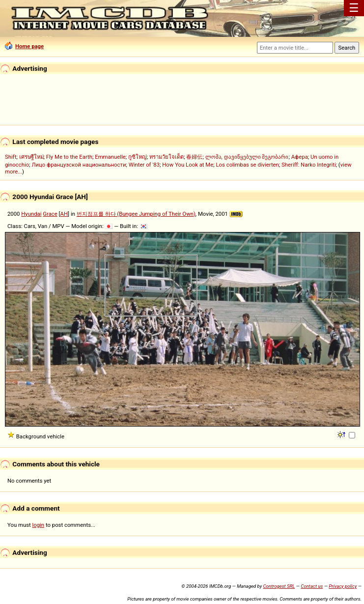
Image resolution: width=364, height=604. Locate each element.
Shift (11, 157)
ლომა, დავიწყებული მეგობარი (247, 157)
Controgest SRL (279, 586)
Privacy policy (343, 586)
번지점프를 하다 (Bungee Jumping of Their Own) (136, 214)
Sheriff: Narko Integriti (309, 165)
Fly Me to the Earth (69, 157)
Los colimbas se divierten (247, 165)
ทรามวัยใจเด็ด (167, 157)
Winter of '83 (144, 165)
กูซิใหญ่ (138, 157)
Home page (24, 46)
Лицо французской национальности (79, 165)
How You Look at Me (188, 165)
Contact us (312, 586)
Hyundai (31, 214)
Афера (300, 157)
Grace (50, 214)
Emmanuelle (110, 157)
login (39, 525)
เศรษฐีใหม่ (31, 157)
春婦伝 (194, 157)
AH (64, 214)
